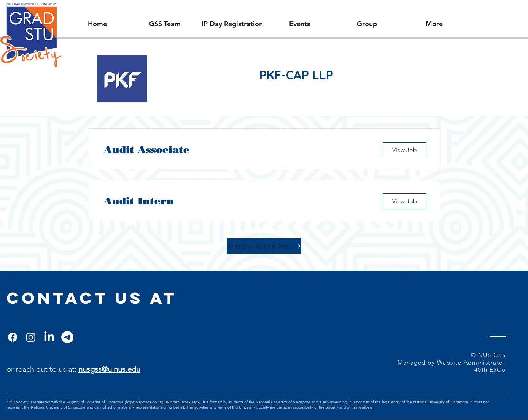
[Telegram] (67, 337)
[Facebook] (13, 337)
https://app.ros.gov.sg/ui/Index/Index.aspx (163, 402)
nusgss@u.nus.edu (109, 369)
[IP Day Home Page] (264, 246)
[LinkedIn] (49, 337)
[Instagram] (31, 337)
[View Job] (405, 150)
